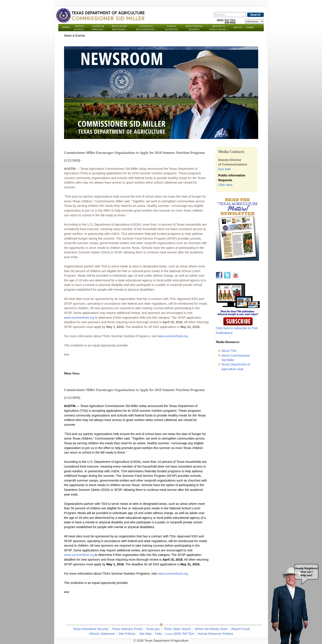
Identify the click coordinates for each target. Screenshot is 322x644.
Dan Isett (225, 169)
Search (255, 15)
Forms (250, 27)
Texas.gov (153, 629)
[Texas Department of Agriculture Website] (100, 15)
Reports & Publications (219, 28)
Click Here (225, 185)
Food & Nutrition (171, 28)
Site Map (145, 634)
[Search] (230, 15)
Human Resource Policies (215, 634)
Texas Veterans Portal (127, 629)
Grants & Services (98, 28)
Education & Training (194, 28)
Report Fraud (240, 629)
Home (66, 27)
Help (159, 634)
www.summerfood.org (79, 318)
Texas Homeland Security (91, 629)
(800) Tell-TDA (184, 634)
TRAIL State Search (177, 629)
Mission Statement (102, 634)
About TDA (229, 351)
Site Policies (127, 634)
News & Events (79, 28)
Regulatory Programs (120, 28)
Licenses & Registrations (146, 28)
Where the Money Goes (211, 629)
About (238, 27)
